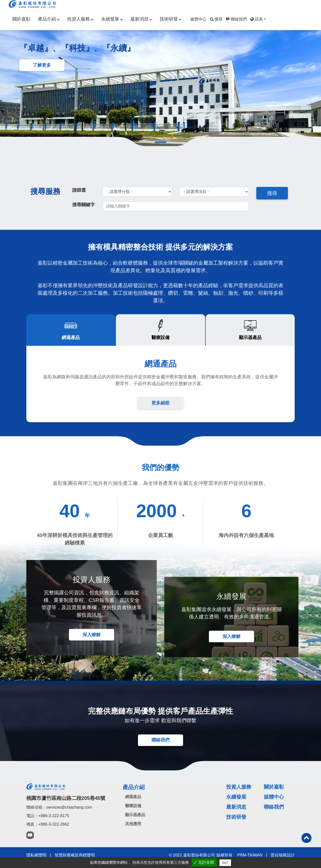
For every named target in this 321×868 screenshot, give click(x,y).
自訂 (225, 863)
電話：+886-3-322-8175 (48, 821)
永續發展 (110, 19)
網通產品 (133, 802)
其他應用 (133, 829)
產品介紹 (47, 19)
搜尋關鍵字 (84, 205)
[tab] (71, 332)
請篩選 (79, 191)
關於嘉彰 (21, 19)
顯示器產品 (135, 820)
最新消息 (139, 19)
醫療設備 (133, 811)
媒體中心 (198, 19)
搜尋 (216, 19)
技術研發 (169, 19)
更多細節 (160, 405)
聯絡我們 (236, 19)
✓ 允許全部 (204, 862)
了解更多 (42, 66)
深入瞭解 (92, 639)
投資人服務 (78, 19)
